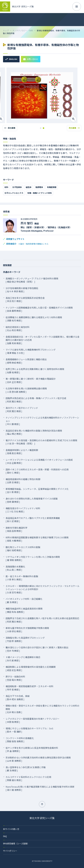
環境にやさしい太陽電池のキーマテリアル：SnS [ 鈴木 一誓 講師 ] (29, 730)
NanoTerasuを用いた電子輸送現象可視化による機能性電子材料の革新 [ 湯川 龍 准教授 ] (40, 788)
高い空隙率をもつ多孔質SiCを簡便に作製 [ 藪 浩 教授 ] (26, 769)
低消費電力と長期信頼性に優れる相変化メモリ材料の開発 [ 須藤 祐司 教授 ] (34, 319)
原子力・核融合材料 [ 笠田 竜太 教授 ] (15, 678)
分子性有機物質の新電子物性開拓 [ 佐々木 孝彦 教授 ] (22, 290)
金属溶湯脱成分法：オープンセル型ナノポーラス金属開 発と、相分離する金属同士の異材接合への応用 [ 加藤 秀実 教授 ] (43, 340)
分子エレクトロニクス (14, 193)
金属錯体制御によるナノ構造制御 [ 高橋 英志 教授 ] (22, 452)
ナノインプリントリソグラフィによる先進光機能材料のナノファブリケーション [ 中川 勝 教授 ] (42, 421)
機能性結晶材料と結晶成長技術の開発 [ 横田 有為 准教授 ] (24, 610)
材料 (6, 187)
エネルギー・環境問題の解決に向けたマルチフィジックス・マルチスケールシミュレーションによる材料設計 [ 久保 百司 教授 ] (43, 589)
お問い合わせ (31, 59)
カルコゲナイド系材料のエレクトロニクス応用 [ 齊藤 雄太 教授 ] (28, 779)
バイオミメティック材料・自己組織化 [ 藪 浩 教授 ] (24, 600)
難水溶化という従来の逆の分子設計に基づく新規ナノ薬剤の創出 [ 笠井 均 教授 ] (37, 649)
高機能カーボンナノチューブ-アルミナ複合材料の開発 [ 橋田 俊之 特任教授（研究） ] (32, 280)
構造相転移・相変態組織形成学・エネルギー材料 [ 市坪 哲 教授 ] (29, 688)
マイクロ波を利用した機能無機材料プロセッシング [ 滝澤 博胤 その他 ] (31, 351)
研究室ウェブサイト (15, 239)
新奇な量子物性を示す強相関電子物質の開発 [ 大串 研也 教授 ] (27, 630)
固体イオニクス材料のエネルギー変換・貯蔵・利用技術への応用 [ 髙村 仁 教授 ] (37, 471)
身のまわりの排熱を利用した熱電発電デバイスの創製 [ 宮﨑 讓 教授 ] (32, 500)
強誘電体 (39, 187)
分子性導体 (17, 187)
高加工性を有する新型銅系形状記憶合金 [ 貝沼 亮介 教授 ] (25, 300)
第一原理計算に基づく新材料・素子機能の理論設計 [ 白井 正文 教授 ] (31, 380)
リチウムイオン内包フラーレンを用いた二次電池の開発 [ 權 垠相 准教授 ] (33, 558)
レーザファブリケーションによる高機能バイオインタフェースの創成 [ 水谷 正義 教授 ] (39, 461)
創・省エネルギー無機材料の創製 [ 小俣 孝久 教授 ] (22, 578)
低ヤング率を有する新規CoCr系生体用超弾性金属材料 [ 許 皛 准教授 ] (32, 749)
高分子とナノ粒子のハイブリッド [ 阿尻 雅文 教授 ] (22, 410)
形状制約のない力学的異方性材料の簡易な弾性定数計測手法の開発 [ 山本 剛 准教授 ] (38, 759)
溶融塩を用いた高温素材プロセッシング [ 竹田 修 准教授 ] (25, 639)
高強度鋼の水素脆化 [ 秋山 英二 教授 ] (15, 568)
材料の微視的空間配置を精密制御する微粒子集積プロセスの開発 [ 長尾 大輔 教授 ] (37, 539)
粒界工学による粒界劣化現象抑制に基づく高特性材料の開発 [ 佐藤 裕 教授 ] (35, 371)
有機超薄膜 (52, 187)
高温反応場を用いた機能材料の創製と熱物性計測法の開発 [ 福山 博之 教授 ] (34, 432)
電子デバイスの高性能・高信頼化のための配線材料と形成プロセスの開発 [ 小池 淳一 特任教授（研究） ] (41, 442)
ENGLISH (11, 59)
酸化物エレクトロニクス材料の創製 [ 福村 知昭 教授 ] (23, 549)
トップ (6, 31)
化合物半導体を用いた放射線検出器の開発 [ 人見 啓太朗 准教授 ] (26, 390)
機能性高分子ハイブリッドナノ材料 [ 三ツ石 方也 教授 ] (23, 510)
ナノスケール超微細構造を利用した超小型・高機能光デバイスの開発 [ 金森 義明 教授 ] (39, 309)
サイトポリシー (10, 851)
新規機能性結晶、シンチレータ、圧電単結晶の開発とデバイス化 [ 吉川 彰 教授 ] (37, 491)
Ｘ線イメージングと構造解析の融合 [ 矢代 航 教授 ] (23, 659)
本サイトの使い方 (11, 829)
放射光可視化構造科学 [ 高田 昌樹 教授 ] (16, 529)
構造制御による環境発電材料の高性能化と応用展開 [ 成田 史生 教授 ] (31, 668)
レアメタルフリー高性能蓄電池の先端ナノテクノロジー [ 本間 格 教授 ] (33, 720)
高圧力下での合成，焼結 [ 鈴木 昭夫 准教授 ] (18, 698)
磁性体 (29, 187)
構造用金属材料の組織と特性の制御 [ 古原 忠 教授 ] (23, 481)
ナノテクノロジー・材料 (23, 31)
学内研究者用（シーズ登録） (16, 844)
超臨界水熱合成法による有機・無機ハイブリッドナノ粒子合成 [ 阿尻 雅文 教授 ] (36, 400)
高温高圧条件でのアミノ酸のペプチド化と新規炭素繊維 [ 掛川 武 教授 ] (33, 520)
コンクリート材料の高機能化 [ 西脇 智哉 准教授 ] (20, 740)
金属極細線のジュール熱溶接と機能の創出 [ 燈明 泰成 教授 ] (26, 361)
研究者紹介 (27, 244)
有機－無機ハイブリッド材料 (40, 193)
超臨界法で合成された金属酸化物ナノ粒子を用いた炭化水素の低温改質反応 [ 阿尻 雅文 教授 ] (42, 620)
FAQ (5, 836)
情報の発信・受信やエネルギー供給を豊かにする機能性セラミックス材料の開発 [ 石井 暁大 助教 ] (43, 709)
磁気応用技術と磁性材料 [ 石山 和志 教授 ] (18, 329)
